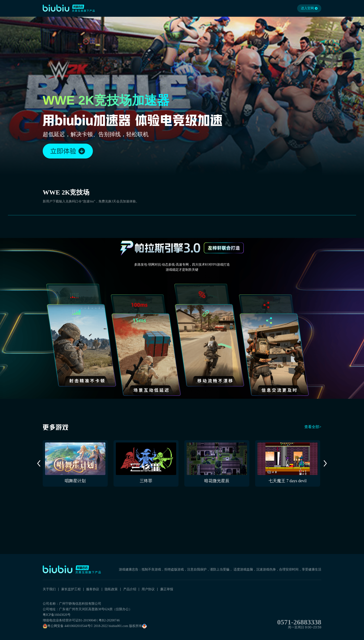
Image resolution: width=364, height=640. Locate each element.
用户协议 (148, 589)
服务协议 (93, 589)
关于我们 (49, 589)
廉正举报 (167, 589)
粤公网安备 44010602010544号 (67, 626)
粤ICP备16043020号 (57, 615)
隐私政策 (111, 589)
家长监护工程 (71, 589)
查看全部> (313, 427)
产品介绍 (130, 589)
